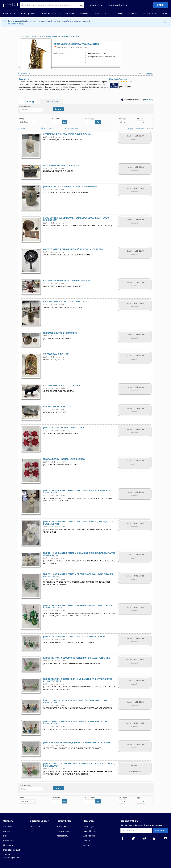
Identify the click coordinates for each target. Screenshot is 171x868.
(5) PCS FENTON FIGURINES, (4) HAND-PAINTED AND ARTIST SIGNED (78, 743)
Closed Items (139, 129)
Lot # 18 (46, 611)
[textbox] (31, 110)
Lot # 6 (46, 283)
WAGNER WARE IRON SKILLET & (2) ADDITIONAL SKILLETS (73, 249)
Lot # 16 (46, 558)
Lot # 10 (46, 388)
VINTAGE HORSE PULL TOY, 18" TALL (62, 385)
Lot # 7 (46, 305)
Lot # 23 (46, 727)
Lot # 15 (46, 527)
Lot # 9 (46, 357)
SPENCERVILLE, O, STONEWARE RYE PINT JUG (67, 134)
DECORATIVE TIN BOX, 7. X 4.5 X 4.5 (61, 165)
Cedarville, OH (24, 73)
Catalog (29, 102)
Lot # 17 (46, 579)
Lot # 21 (46, 684)
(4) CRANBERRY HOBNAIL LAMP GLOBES (64, 428)
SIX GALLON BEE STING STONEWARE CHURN (66, 302)
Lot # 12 (46, 431)
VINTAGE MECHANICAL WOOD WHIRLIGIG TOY (67, 281)
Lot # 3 (46, 190)
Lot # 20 (46, 661)
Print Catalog (47, 127)
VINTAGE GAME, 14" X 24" (56, 354)
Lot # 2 (46, 168)
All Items (130, 129)
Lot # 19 (46, 640)
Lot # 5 (46, 252)
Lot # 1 (46, 137)
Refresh (22, 127)
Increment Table (71, 129)
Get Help (149, 100)
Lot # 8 (46, 336)
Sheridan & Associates (27, 36)
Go (65, 122)
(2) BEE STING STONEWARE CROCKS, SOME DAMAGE (70, 187)
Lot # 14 (46, 496)
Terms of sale (52, 101)
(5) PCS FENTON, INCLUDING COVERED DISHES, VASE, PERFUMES (77, 658)
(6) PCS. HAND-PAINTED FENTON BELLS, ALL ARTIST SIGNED (74, 637)
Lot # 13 (46, 462)
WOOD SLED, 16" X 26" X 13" (57, 407)
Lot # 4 (46, 223)
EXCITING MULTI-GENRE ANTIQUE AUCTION (60, 36)
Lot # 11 (46, 409)
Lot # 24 (46, 745)
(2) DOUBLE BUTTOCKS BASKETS (60, 333)
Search (59, 109)
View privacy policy (16, 24)
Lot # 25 (46, 769)
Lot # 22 (46, 705)
